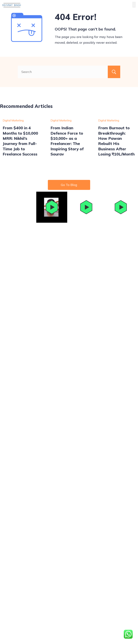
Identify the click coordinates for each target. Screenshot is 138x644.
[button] (134, 5)
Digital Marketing (13, 120)
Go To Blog (69, 185)
